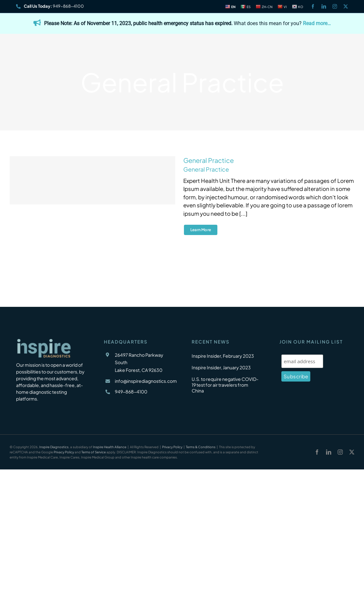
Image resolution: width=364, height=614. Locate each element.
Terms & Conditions (201, 447)
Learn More (201, 230)
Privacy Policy (172, 447)
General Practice (209, 160)
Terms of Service (94, 452)
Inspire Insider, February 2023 (223, 356)
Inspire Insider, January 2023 (221, 367)
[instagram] (335, 6)
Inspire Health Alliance (110, 447)
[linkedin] (324, 6)
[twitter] (346, 6)
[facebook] (313, 6)
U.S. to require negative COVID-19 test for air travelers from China (225, 385)
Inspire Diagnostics (54, 447)
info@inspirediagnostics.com (146, 381)
